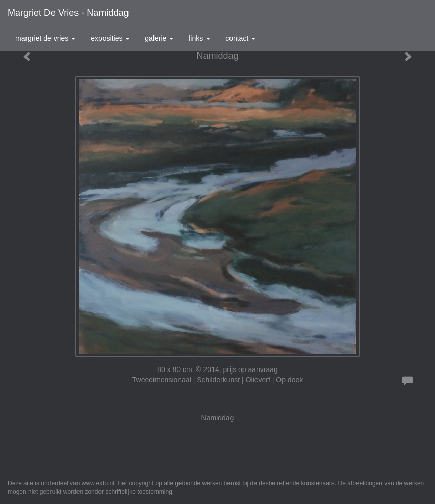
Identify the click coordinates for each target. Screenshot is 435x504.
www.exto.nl (98, 483)
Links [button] (199, 38)
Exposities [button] (110, 38)
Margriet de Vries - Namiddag (68, 13)
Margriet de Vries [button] (45, 38)
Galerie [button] (159, 38)
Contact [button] (240, 38)
